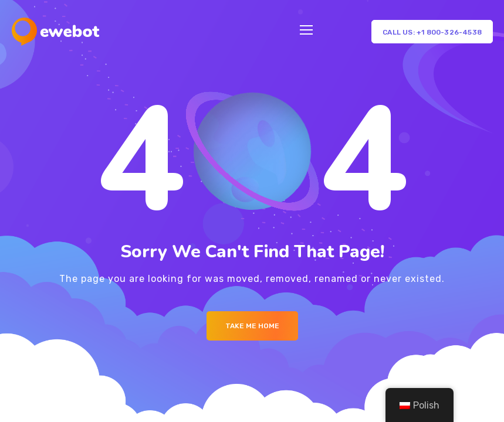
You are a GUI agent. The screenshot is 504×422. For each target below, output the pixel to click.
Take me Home (252, 326)
